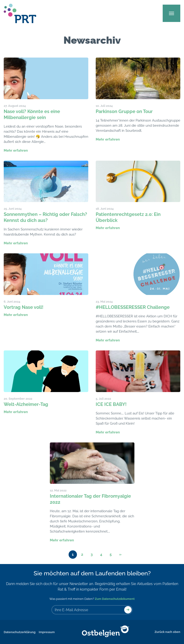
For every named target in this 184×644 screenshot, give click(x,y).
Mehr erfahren (16, 150)
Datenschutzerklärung (20, 632)
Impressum (47, 632)
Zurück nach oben (167, 632)
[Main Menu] (171, 13)
